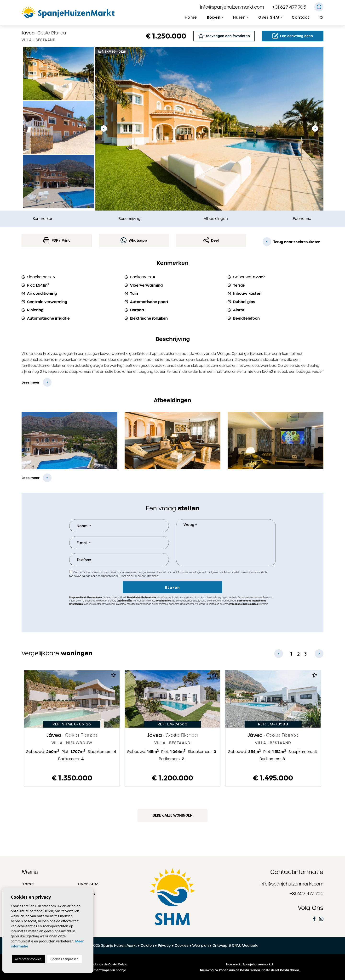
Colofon (147, 946)
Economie (302, 219)
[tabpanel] (72, 728)
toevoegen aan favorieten (224, 36)
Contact (301, 17)
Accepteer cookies (28, 959)
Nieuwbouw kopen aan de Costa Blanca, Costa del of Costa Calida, (250, 970)
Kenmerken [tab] (43, 219)
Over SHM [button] (269, 17)
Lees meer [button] (31, 478)
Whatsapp (134, 240)
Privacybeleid (233, 572)
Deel (211, 240)
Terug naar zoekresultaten (291, 242)
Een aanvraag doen (293, 36)
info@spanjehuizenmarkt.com (232, 7)
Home (191, 17)
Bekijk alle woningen (173, 815)
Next (315, 129)
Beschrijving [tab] (129, 219)
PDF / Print (57, 240)
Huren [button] (240, 17)
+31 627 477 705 (289, 7)
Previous (104, 129)
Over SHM (88, 884)
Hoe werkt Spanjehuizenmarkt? (250, 964)
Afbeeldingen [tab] (216, 219)
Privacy (164, 946)
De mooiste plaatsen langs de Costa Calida (95, 964)
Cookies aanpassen (65, 959)
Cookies (181, 946)
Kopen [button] (214, 17)
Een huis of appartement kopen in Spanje (95, 970)
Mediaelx (250, 946)
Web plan (201, 946)
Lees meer (31, 382)
